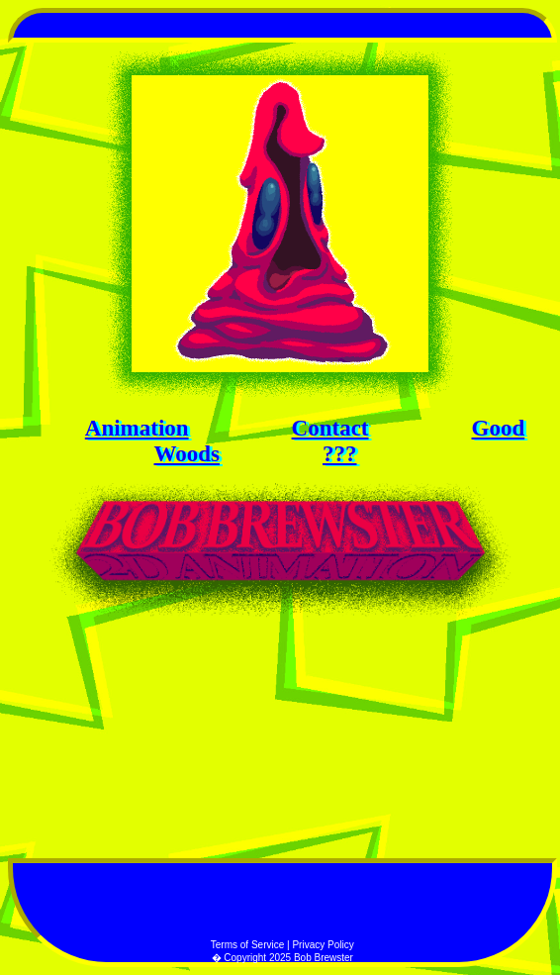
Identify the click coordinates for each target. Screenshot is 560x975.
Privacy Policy (323, 945)
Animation (137, 428)
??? (340, 454)
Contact (330, 428)
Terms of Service (249, 945)
